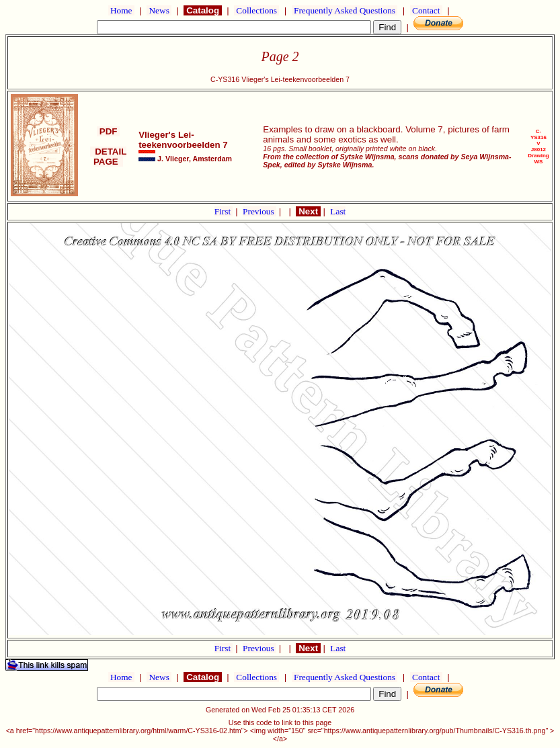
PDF (108, 131)
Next (308, 211)
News (159, 10)
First (224, 211)
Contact (426, 10)
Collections (256, 10)
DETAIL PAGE (109, 157)
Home (121, 10)
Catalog (202, 10)
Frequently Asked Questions (345, 10)
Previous (259, 211)
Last (338, 211)
